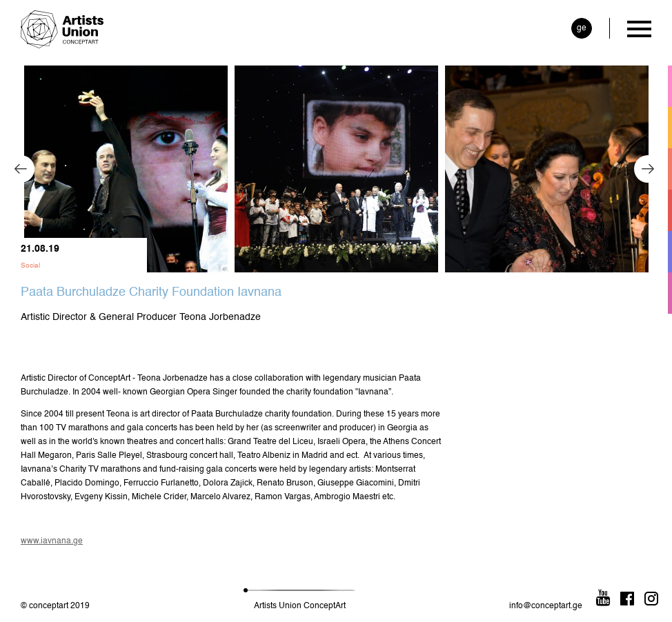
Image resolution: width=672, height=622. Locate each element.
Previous (21, 169)
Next (648, 169)
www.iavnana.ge (52, 541)
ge (582, 28)
